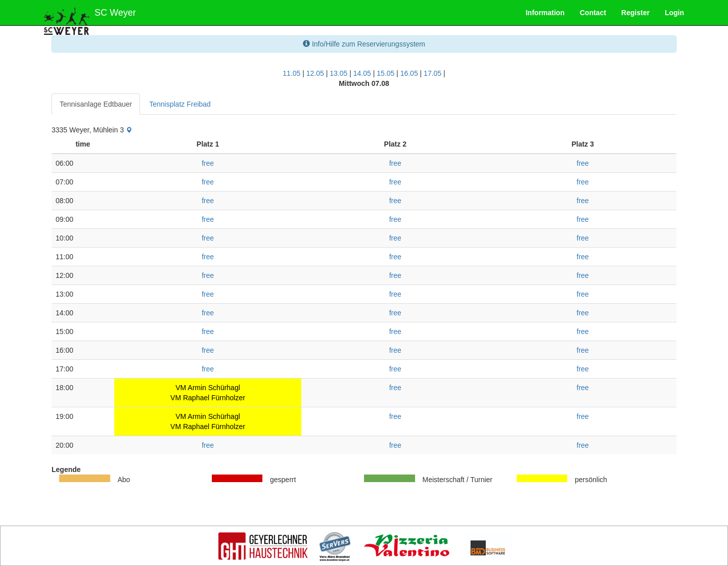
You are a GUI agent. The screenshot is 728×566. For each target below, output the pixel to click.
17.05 (433, 73)
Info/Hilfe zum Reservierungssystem (364, 44)
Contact (593, 13)
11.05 (291, 73)
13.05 (338, 73)
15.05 (385, 73)
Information (545, 13)
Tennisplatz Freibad (180, 104)
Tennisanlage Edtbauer (96, 104)
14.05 (362, 73)
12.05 (315, 73)
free (208, 163)
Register (635, 13)
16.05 (409, 73)
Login (674, 13)
